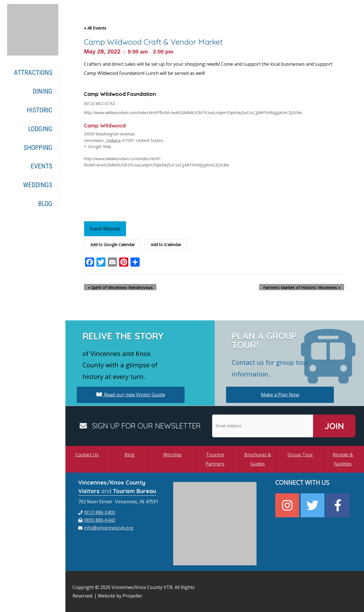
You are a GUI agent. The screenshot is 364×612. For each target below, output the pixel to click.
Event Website (106, 229)
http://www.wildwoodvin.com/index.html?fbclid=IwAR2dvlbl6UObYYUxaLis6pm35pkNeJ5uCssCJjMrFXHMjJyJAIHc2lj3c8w (201, 112)
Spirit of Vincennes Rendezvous (116, 287)
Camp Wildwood (106, 125)
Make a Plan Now (280, 395)
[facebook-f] (339, 505)
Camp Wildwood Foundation (123, 94)
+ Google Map (98, 146)
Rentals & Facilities (343, 459)
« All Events (95, 28)
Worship (172, 455)
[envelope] (106, 528)
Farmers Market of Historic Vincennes (305, 287)
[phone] (97, 512)
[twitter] (313, 505)
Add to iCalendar (168, 245)
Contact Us (87, 455)
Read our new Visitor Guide (131, 395)
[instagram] (288, 505)
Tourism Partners (215, 459)
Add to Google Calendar (113, 245)
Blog (130, 455)
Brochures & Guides (258, 459)
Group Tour (300, 455)
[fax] (97, 520)
